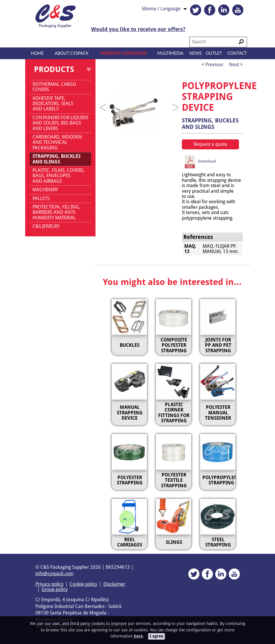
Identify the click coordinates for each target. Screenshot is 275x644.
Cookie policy (83, 584)
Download (202, 161)
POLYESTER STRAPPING (130, 480)
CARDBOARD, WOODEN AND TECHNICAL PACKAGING (57, 142)
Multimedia (171, 53)
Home (37, 53)
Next (234, 65)
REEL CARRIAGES (130, 542)
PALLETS (41, 198)
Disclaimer (114, 584)
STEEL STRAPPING (218, 542)
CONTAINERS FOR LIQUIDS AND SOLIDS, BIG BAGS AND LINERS (60, 123)
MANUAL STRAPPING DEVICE (130, 413)
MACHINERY (45, 190)
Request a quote (210, 144)
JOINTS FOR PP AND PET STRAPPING (218, 345)
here (138, 636)
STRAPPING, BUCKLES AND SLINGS (57, 159)
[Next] (176, 107)
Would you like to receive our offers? (138, 29)
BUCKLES (130, 345)
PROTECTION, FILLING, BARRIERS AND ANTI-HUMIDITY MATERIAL (56, 212)
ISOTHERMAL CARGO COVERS (54, 87)
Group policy (55, 589)
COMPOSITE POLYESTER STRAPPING (174, 345)
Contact (237, 53)
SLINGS (174, 542)
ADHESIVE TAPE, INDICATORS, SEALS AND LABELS (53, 104)
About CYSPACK (72, 53)
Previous (214, 65)
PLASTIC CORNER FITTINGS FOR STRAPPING (174, 413)
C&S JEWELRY (46, 226)
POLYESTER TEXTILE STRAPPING (174, 480)
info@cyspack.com (54, 574)
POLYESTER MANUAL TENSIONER (218, 413)
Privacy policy (49, 584)
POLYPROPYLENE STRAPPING (221, 480)
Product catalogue (124, 53)
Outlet (214, 53)
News (195, 53)
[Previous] (103, 107)
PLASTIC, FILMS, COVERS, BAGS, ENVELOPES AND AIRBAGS (58, 176)
